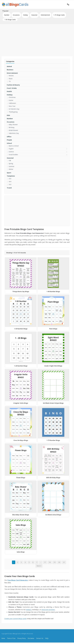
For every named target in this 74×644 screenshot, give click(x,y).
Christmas (12, 97)
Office (9, 137)
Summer (12, 166)
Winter (11, 169)
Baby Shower (13, 124)
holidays (29, 610)
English (11, 149)
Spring (11, 163)
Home (3, 638)
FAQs (47, 638)
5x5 (10, 184)
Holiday (25, 15)
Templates (11, 176)
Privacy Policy (22, 638)
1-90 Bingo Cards (10, 20)
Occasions (16, 15)
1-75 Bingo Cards (59, 15)
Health (9, 91)
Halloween (12, 103)
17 (45, 562)
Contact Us (40, 638)
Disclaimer (31, 638)
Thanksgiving (13, 112)
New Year (12, 106)
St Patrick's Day (14, 109)
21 (64, 562)
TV (10, 81)
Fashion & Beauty (13, 85)
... (41, 562)
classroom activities (48, 610)
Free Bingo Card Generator (18, 580)
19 (54, 562)
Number (7, 15)
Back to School (14, 146)
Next (39, 566)
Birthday (12, 127)
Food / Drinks (12, 88)
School (9, 143)
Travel (9, 188)
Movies (11, 76)
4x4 (10, 181)
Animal (9, 66)
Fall (10, 160)
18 (50, 562)
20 (59, 562)
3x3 (10, 179)
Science (11, 152)
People (9, 140)
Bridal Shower (13, 130)
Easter (11, 100)
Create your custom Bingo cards (15, 619)
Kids (8, 115)
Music (11, 79)
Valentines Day (14, 133)
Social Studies (13, 154)
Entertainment (45, 15)
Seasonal (34, 15)
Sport (9, 173)
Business (10, 70)
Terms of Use (11, 638)
